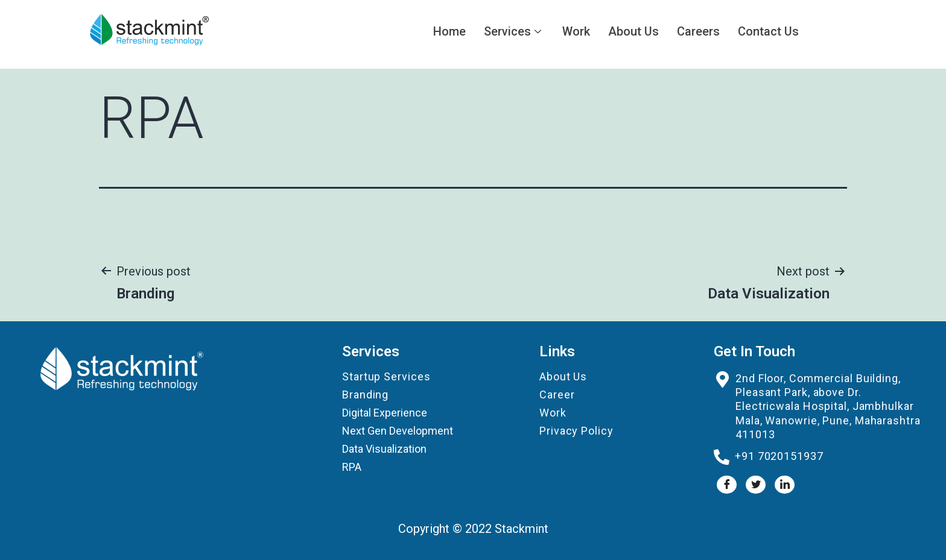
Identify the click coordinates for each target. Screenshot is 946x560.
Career (557, 395)
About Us (633, 31)
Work (576, 31)
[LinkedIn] (785, 485)
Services (514, 31)
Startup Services (386, 376)
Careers (698, 31)
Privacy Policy (576, 431)
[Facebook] (727, 485)
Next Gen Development (398, 431)
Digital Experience (385, 413)
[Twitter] (756, 485)
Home (449, 31)
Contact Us (768, 31)
